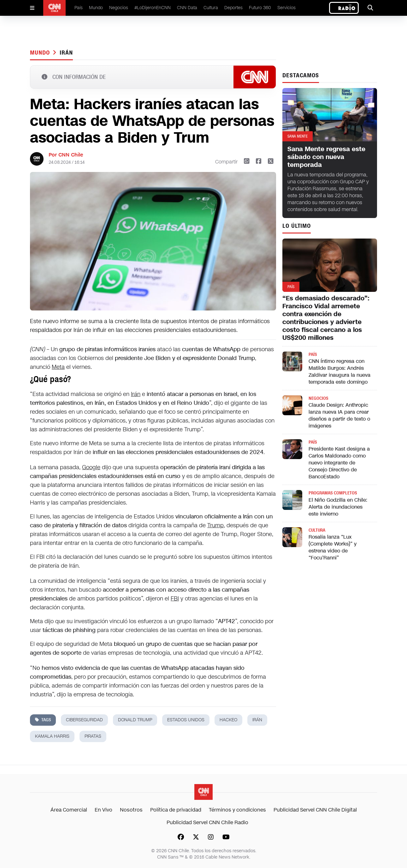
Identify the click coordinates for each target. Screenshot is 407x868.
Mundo (96, 8)
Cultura (211, 8)
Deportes (233, 8)
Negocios (119, 8)
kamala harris (52, 736)
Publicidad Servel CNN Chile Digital (315, 810)
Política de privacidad (176, 810)
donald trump (135, 720)
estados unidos (186, 720)
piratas (93, 736)
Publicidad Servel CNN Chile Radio (207, 822)
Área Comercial (69, 810)
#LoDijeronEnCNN (153, 8)
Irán (66, 53)
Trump (215, 525)
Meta (58, 367)
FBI (175, 599)
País (79, 8)
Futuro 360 (260, 8)
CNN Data (187, 8)
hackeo (228, 720)
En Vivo (103, 810)
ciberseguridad (84, 720)
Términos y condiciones (237, 810)
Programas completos (333, 493)
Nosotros (131, 810)
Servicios (286, 8)
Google (91, 467)
